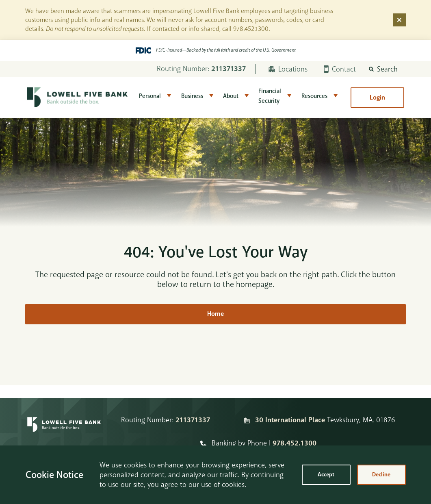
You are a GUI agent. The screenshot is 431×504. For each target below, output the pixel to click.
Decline (381, 475)
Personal (150, 96)
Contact (340, 69)
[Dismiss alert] (399, 20)
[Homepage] (64, 432)
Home (215, 314)
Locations (288, 69)
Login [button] (377, 98)
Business (192, 96)
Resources (314, 96)
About (231, 96)
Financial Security (270, 96)
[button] (383, 69)
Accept (326, 475)
